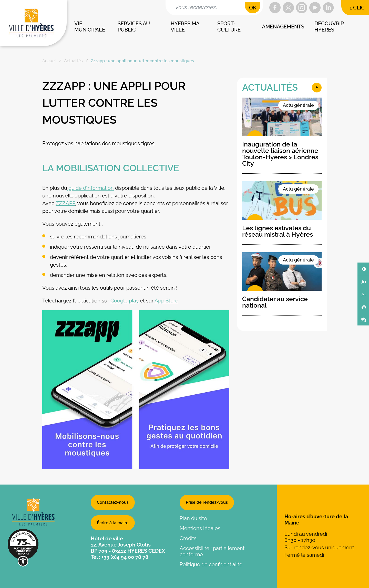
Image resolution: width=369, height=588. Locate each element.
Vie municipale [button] (90, 27)
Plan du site (193, 518)
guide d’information (90, 188)
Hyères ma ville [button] (186, 27)
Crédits (188, 538)
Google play (125, 301)
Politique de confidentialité (211, 564)
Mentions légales (200, 528)
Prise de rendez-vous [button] (207, 502)
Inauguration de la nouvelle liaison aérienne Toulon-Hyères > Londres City (280, 154)
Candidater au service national (275, 302)
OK (253, 8)
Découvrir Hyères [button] (330, 27)
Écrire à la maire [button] (113, 523)
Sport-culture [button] (229, 27)
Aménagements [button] (283, 27)
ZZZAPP (65, 203)
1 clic (357, 8)
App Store (166, 301)
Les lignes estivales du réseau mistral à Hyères (278, 231)
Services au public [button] (134, 27)
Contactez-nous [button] (113, 502)
